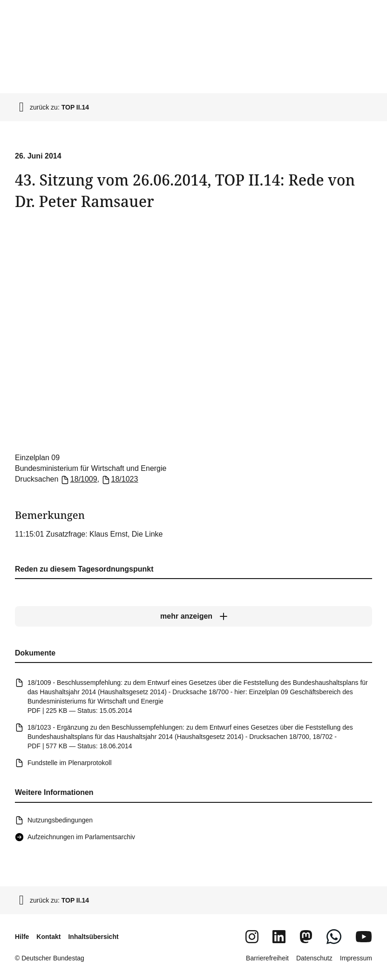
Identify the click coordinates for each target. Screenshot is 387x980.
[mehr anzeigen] (193, 617)
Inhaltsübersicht (93, 937)
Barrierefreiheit (267, 958)
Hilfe (22, 937)
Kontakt (48, 937)
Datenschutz (314, 958)
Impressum (356, 958)
